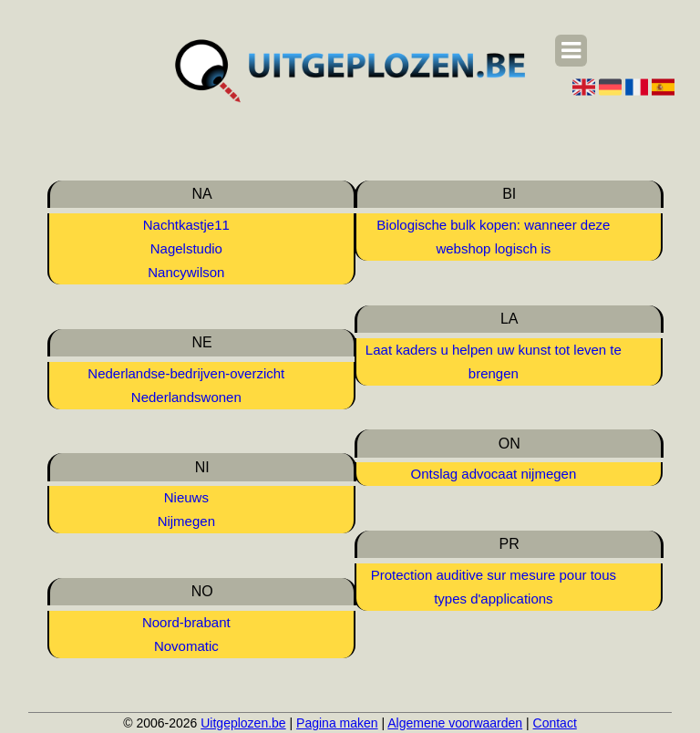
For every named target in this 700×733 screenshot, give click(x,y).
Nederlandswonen (186, 397)
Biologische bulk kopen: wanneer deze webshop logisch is (493, 237)
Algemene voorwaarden (455, 723)
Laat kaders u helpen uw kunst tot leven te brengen (494, 361)
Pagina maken (337, 723)
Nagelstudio (186, 248)
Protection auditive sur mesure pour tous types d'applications (494, 587)
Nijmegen (186, 521)
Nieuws (186, 497)
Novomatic (186, 646)
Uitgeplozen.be (243, 723)
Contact (555, 723)
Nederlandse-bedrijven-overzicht (186, 373)
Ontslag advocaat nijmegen (493, 474)
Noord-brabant (186, 622)
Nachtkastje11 (186, 225)
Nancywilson (186, 272)
